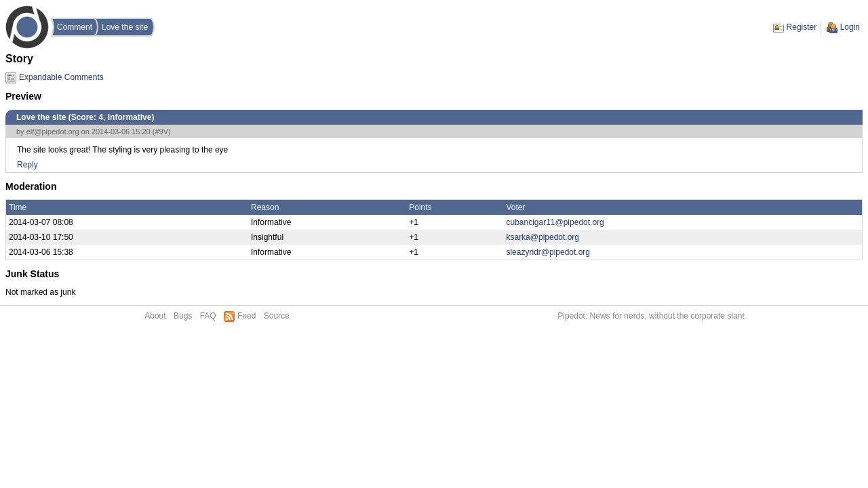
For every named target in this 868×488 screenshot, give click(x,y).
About (155, 316)
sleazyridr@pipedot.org (548, 252)
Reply (27, 165)
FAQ (208, 316)
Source (277, 316)
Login (850, 27)
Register (802, 27)
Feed (246, 316)
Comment (75, 27)
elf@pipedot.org (53, 131)
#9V (161, 131)
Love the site (125, 27)
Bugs (183, 316)
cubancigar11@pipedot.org (555, 222)
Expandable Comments (61, 77)
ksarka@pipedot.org (542, 237)
